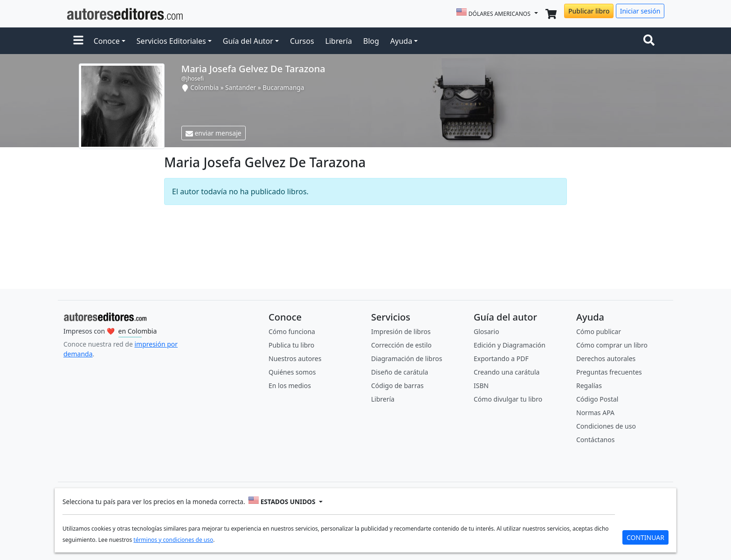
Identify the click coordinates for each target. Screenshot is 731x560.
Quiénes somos (292, 372)
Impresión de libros (401, 331)
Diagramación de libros (407, 359)
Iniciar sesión (640, 11)
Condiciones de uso (606, 426)
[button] (78, 41)
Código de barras (397, 386)
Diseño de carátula (400, 372)
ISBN (481, 386)
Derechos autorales (606, 359)
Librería (339, 41)
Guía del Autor (248, 41)
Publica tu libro (291, 345)
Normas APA (595, 413)
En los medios (290, 386)
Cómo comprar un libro (612, 345)
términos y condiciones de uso (173, 540)
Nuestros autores (295, 359)
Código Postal (597, 399)
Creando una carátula (507, 372)
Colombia (204, 87)
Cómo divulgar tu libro (508, 399)
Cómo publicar (599, 331)
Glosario (486, 331)
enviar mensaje (214, 133)
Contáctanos (595, 440)
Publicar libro (589, 11)
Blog (371, 41)
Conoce (107, 41)
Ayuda (401, 41)
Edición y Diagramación (510, 345)
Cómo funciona (292, 331)
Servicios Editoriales (171, 41)
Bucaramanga (283, 87)
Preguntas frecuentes (609, 372)
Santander (241, 87)
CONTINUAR (645, 537)
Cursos (302, 41)
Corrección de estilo (401, 345)
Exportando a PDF (501, 359)
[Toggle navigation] (651, 41)
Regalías (589, 386)
